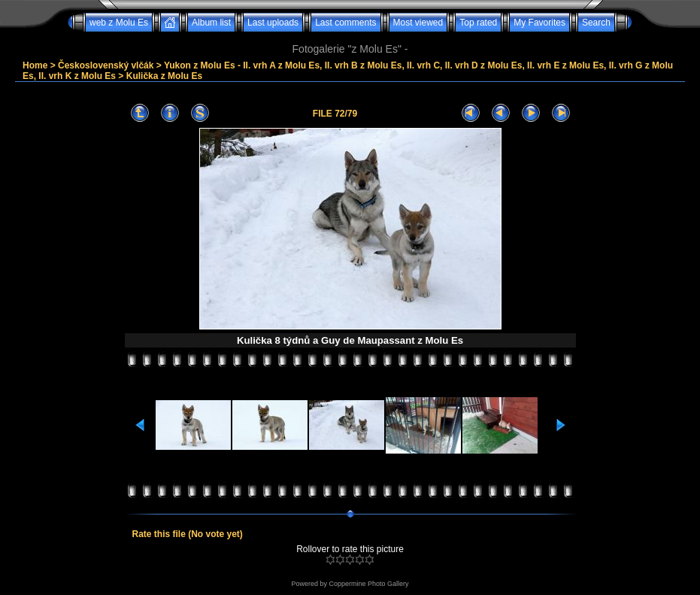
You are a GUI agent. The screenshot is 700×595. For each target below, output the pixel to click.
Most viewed (418, 23)
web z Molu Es (119, 23)
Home (35, 65)
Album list (211, 23)
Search (596, 23)
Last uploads (273, 23)
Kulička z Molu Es (164, 76)
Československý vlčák (106, 65)
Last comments (345, 23)
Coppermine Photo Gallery (368, 584)
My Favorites (539, 23)
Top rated (478, 23)
